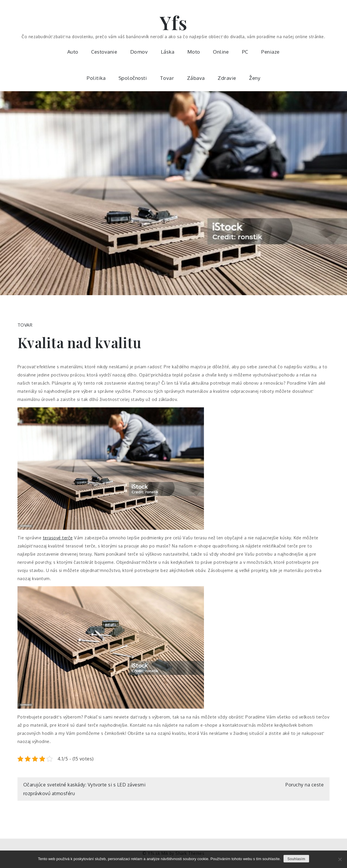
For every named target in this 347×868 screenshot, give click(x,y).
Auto (73, 52)
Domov (139, 52)
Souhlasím (296, 859)
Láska (168, 52)
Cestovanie (104, 52)
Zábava (196, 78)
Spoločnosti (133, 78)
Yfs (174, 22)
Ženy (255, 78)
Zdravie (227, 78)
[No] (340, 859)
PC (245, 52)
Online (221, 52)
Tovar (167, 78)
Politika (96, 78)
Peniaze (270, 52)
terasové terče (58, 538)
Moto (194, 52)
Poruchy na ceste (305, 785)
